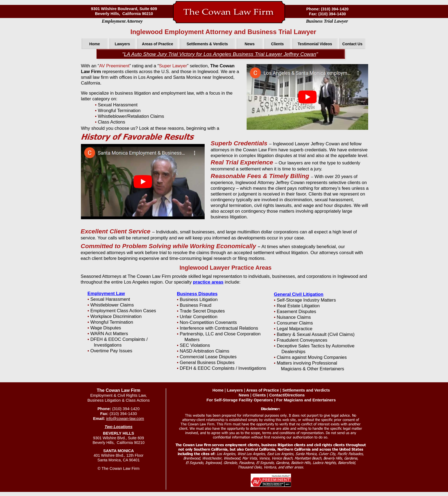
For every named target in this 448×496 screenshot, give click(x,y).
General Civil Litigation (299, 294)
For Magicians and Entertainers (306, 400)
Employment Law (106, 294)
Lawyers (235, 390)
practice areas (208, 282)
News (244, 395)
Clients (259, 395)
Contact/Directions (287, 395)
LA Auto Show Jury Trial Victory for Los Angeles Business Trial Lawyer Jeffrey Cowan (220, 54)
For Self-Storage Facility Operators (240, 400)
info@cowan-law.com (125, 419)
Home (218, 390)
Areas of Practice (263, 390)
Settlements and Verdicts (306, 390)
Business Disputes (197, 294)
